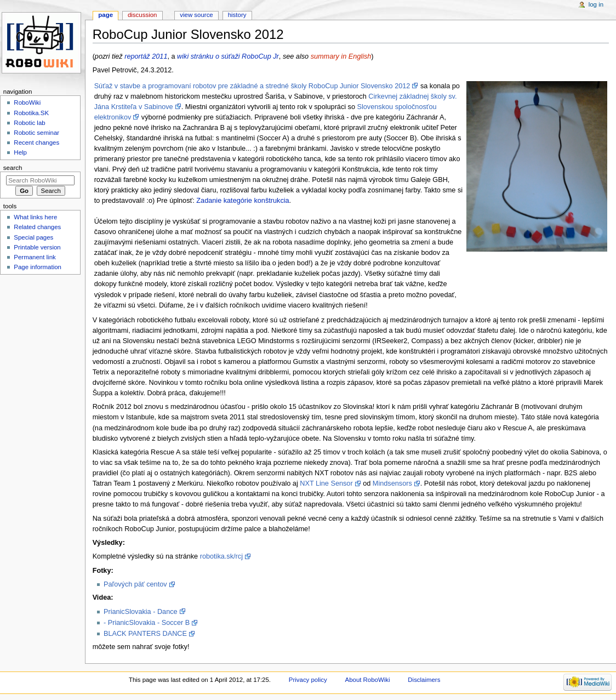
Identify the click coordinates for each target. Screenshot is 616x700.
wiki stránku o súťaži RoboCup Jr (228, 56)
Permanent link (35, 257)
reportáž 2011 (146, 56)
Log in (596, 4)
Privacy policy (308, 680)
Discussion (142, 15)
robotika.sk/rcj (221, 556)
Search (13, 168)
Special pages (33, 237)
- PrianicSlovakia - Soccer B (147, 623)
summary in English (341, 56)
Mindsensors (392, 483)
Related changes (37, 227)
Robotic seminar (36, 133)
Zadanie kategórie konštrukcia (243, 201)
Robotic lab (29, 123)
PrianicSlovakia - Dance (141, 612)
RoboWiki (27, 103)
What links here (35, 217)
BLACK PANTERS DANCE (145, 634)
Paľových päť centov (135, 584)
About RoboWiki (368, 680)
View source (196, 15)
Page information (38, 267)
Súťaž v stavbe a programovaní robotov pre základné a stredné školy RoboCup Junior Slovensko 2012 (252, 86)
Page (105, 15)
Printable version (37, 247)
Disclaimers (424, 680)
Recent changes (36, 143)
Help (20, 152)
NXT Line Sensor (326, 483)
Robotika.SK (31, 113)
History (237, 15)
